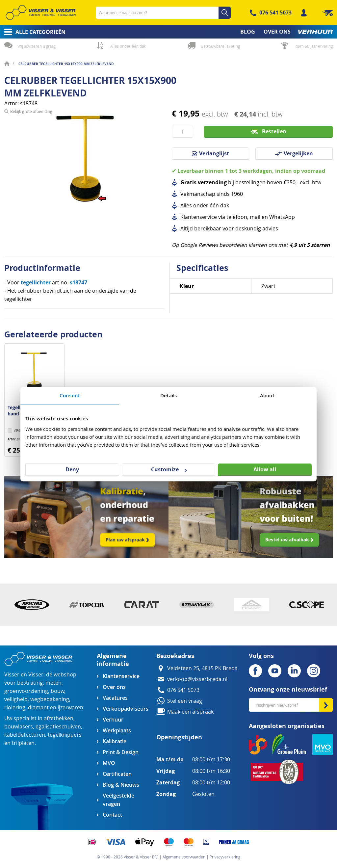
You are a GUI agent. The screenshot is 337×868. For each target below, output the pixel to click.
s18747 (78, 282)
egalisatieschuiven (58, 727)
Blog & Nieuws (121, 785)
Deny (72, 469)
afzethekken (59, 718)
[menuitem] (33, 32)
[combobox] (163, 13)
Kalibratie (115, 741)
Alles (186, 206)
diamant (38, 708)
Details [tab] (169, 395)
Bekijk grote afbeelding (31, 214)
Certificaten (117, 774)
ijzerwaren (70, 708)
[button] (18, 431)
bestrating (30, 683)
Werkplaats (117, 731)
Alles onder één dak (128, 46)
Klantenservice (121, 676)
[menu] (168, 32)
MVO (109, 763)
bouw (57, 691)
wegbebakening (50, 699)
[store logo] (40, 13)
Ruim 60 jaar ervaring (314, 46)
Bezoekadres (175, 656)
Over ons (114, 687)
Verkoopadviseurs (125, 709)
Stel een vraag (185, 701)
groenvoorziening (26, 691)
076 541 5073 (275, 13)
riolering (15, 708)
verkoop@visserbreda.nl (197, 679)
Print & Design (121, 752)
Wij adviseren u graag (37, 46)
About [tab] (267, 395)
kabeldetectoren (25, 735)
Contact (112, 815)
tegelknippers (65, 735)
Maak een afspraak (190, 712)
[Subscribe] (326, 705)
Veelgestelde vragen (118, 800)
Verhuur (113, 720)
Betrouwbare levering (220, 46)
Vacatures (115, 698)
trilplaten (23, 743)
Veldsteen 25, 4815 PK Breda (202, 668)
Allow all (265, 469)
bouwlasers (19, 727)
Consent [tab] (70, 395)
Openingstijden (179, 737)
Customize (169, 469)
